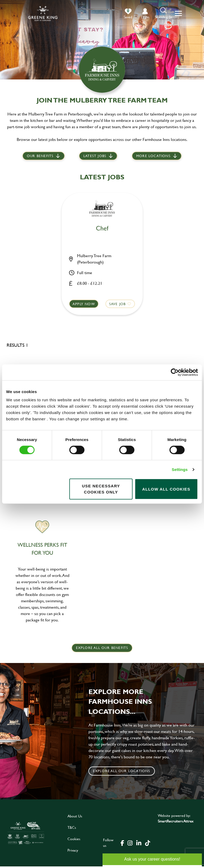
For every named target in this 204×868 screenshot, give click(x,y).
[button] (163, 13)
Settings (180, 469)
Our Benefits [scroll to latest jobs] (40, 156)
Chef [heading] (102, 228)
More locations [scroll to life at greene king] (153, 156)
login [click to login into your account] (145, 17)
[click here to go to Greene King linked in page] (139, 844)
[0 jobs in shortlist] (128, 14)
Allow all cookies (166, 489)
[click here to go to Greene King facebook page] (122, 844)
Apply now (84, 304)
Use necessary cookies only (101, 489)
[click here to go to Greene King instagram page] (130, 844)
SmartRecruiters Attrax (176, 823)
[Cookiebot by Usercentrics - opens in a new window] (175, 372)
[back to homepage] (43, 13)
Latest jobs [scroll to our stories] (95, 156)
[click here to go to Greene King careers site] (26, 834)
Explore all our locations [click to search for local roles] (122, 772)
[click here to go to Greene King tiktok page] (147, 844)
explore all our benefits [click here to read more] (102, 649)
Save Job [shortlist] (117, 304)
